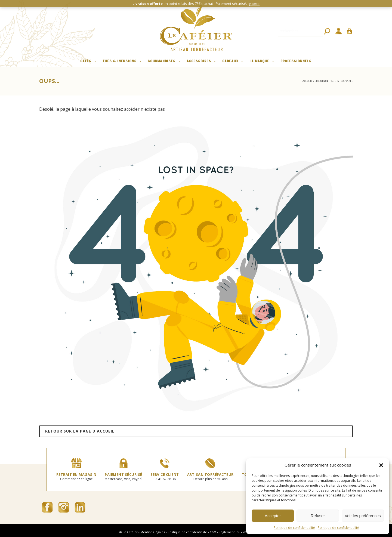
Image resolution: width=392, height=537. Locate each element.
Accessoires (202, 61)
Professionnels (296, 61)
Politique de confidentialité (294, 528)
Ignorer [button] (254, 4)
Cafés (89, 61)
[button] (381, 465)
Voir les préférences (363, 516)
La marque (262, 61)
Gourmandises (164, 61)
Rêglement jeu (229, 532)
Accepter (273, 516)
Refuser (318, 516)
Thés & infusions (122, 61)
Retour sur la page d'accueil (80, 431)
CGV (213, 532)
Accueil (307, 81)
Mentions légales (153, 532)
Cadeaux (233, 61)
